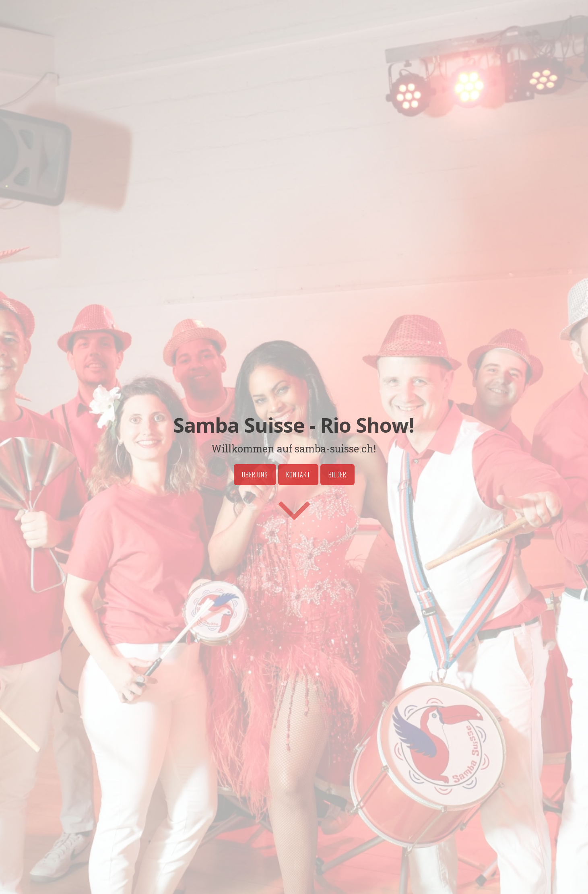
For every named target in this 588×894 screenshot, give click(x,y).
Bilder (337, 475)
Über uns (255, 475)
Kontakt (298, 475)
